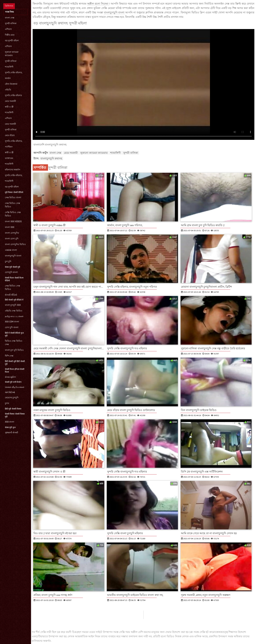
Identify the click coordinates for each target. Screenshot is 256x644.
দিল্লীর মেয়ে (10, 35)
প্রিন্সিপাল (9, 6)
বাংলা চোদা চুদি (12, 239)
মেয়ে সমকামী (10, 101)
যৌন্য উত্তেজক (11, 84)
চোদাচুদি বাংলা (11, 272)
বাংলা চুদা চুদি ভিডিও (14, 350)
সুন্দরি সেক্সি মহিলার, (14, 73)
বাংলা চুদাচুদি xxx (13, 305)
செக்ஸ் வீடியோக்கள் (15, 387)
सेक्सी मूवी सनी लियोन (13, 382)
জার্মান (8, 78)
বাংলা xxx (10, 227)
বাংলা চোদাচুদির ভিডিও (15, 244)
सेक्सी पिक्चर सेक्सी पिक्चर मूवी (15, 415)
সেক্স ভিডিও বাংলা (13, 198)
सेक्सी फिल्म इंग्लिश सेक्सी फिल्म (15, 371)
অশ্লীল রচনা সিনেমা (98, 4)
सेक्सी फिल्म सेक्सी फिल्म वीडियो (14, 279)
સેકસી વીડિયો (11, 295)
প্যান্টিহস (9, 147)
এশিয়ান (8, 29)
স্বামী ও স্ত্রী (9, 107)
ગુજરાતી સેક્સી (12, 432)
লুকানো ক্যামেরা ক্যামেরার (12, 54)
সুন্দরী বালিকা (11, 23)
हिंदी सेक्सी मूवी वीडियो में (14, 300)
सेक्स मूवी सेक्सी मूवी (12, 267)
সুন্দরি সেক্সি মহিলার (13, 95)
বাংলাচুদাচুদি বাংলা (13, 256)
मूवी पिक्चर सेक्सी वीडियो (14, 192)
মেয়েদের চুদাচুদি (12, 398)
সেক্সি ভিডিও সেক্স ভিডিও (13, 214)
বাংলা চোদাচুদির (12, 233)
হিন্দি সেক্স (9, 356)
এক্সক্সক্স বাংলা (11, 250)
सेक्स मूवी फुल (10, 427)
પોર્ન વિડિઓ (10, 392)
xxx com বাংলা (12, 322)
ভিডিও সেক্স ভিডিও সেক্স (14, 343)
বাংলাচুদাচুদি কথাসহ (51, 158)
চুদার (7, 403)
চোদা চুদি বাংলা (12, 327)
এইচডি (8, 90)
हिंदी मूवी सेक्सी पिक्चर (13, 409)
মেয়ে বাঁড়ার (10, 135)
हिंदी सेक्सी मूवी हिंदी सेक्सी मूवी (15, 363)
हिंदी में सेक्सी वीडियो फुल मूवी (14, 334)
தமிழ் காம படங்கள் (14, 316)
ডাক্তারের (9, 158)
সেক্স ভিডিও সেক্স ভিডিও (12, 205)
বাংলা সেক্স (10, 18)
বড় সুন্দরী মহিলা (12, 41)
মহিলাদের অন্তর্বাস (13, 170)
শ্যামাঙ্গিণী (9, 67)
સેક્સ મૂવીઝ (10, 377)
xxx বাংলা (10, 422)
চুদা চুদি (8, 261)
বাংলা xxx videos (13, 221)
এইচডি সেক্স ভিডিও (14, 311)
